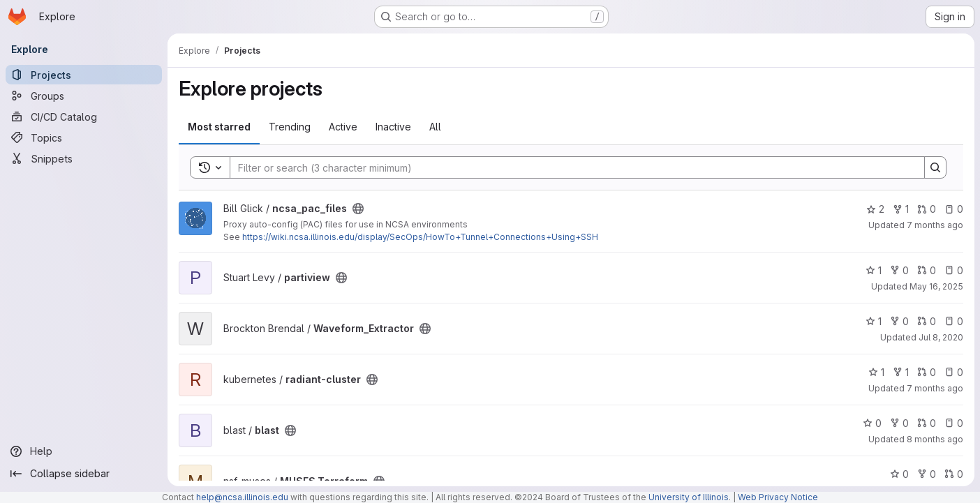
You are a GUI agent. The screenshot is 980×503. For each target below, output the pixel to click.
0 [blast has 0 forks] (899, 423)
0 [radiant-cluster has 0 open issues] (954, 372)
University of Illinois (689, 497)
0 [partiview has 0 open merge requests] (927, 270)
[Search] (570, 167)
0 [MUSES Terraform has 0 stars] (899, 474)
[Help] (84, 451)
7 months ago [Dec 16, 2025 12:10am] (935, 225)
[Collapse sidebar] (84, 474)
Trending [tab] (290, 127)
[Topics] (84, 137)
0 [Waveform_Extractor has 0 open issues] (954, 321)
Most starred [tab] (219, 127)
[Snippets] (84, 158)
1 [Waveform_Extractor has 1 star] (874, 321)
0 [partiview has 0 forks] (899, 270)
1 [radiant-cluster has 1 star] (876, 372)
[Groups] (84, 96)
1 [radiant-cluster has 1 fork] (901, 372)
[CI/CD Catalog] (84, 117)
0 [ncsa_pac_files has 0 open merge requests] (927, 209)
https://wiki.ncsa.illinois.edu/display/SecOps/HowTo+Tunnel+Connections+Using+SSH (420, 237)
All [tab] (435, 127)
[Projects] (84, 75)
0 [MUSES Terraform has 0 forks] (927, 474)
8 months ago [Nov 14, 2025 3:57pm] (935, 439)
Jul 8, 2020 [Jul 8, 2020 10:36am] (941, 337)
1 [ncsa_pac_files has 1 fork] (901, 209)
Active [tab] (343, 127)
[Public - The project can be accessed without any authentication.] (358, 209)
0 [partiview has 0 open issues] (954, 270)
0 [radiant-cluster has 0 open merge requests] (927, 372)
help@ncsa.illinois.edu (242, 497)
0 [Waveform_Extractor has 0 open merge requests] (927, 321)
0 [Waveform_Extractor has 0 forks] (899, 321)
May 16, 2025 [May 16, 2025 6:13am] (936, 286)
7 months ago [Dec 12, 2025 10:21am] (935, 388)
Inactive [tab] (393, 127)
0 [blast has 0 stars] (872, 423)
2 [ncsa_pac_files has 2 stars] (875, 209)
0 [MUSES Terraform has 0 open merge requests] (954, 474)
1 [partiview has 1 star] (874, 270)
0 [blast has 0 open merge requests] (927, 423)
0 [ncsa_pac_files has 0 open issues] (954, 209)
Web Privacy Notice (778, 497)
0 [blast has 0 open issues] (954, 423)
